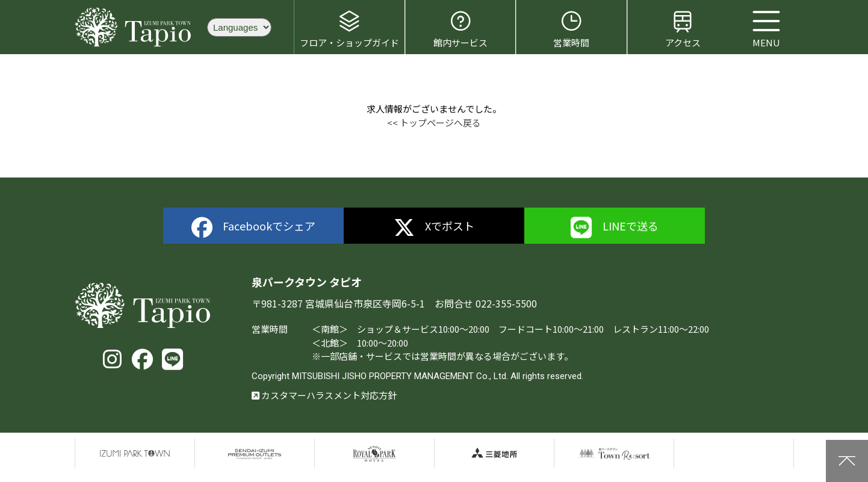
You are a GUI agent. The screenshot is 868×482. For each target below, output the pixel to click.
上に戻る (847, 461)
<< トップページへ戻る (434, 122)
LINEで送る (615, 228)
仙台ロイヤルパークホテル (374, 454)
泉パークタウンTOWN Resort (614, 454)
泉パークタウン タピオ (135, 27)
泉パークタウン (135, 454)
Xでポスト (434, 228)
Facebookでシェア (254, 228)
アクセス (683, 29)
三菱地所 (494, 454)
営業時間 (571, 29)
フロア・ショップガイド (349, 29)
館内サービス (460, 29)
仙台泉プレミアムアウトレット (255, 454)
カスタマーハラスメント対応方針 (324, 395)
